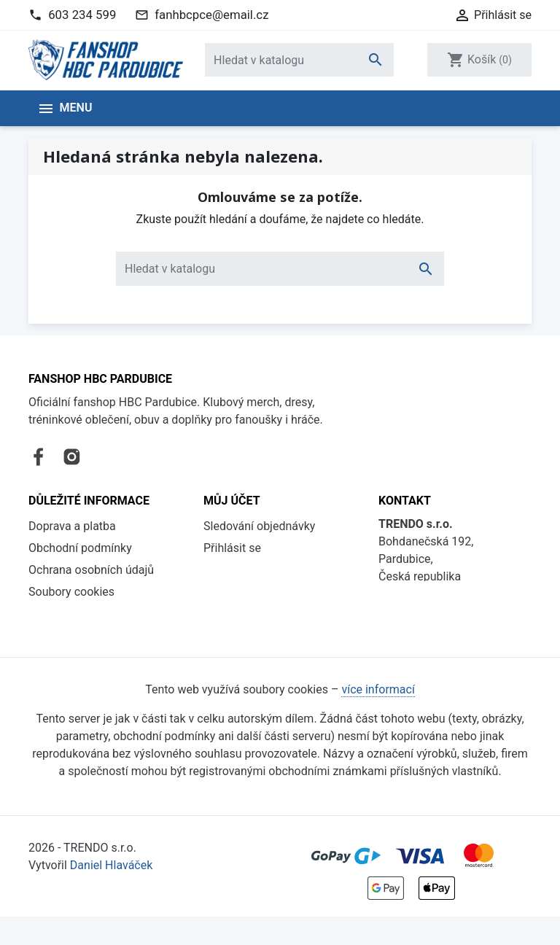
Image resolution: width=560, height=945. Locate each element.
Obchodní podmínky (80, 529)
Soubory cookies (71, 573)
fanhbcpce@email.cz (211, 15)
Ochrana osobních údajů (91, 551)
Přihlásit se (232, 529)
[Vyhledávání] (299, 60)
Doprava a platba (72, 507)
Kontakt (48, 617)
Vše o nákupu (63, 595)
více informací (378, 719)
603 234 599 (82, 15)
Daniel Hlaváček (111, 894)
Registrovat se (240, 551)
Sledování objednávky (259, 507)
